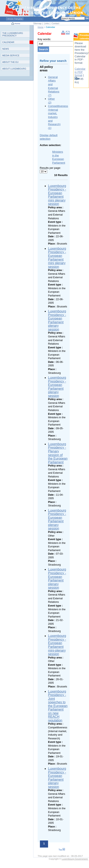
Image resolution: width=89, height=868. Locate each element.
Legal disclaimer (80, 2)
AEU (10, 62)
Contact (55, 23)
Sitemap (37, 23)
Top (62, 850)
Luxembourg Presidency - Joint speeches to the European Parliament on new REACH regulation (58, 706)
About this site (61, 2)
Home (17, 23)
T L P (13, 34)
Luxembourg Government (75, 859)
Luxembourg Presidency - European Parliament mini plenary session (57, 195)
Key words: (44, 39)
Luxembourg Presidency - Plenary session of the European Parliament (58, 453)
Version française (15, 19)
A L (14, 69)
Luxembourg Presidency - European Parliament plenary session (57, 320)
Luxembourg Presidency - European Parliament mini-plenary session (57, 645)
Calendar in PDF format (80, 72)
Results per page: (50, 168)
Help (49, 2)
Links (46, 23)
